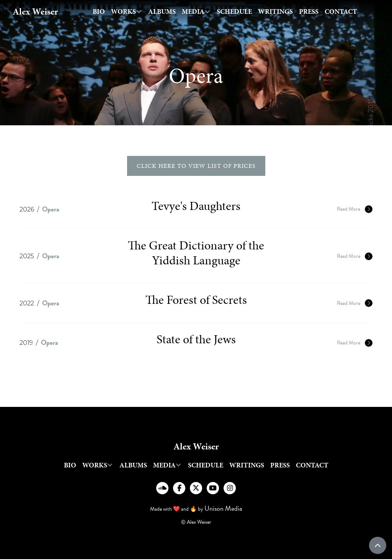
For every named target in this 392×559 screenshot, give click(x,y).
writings (275, 11)
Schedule (234, 11)
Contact (341, 11)
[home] (35, 12)
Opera (51, 209)
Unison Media (223, 508)
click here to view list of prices (196, 166)
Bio (99, 11)
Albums (162, 11)
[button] (127, 12)
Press (309, 11)
